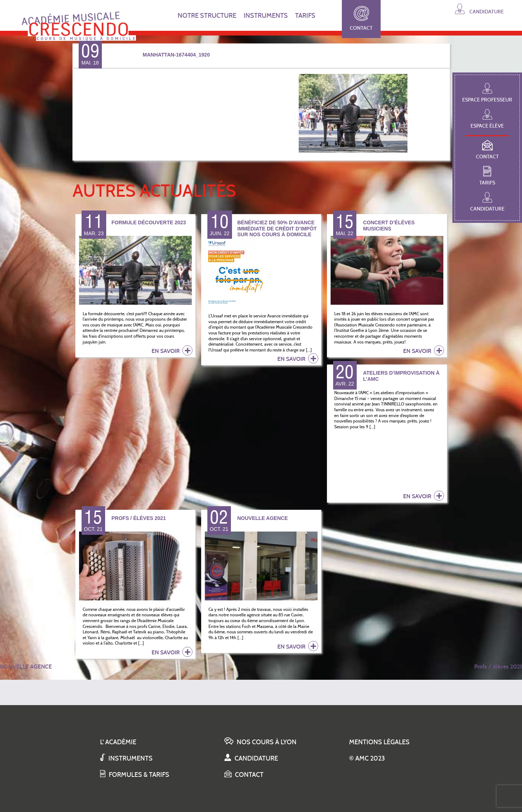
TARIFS (305, 16)
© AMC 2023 (367, 758)
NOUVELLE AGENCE (26, 667)
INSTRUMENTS (266, 16)
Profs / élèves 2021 (498, 667)
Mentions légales (379, 742)
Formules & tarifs (135, 775)
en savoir (172, 350)
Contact (361, 19)
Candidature (479, 9)
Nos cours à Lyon (260, 742)
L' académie (118, 742)
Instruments (126, 758)
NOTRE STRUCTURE (207, 16)
